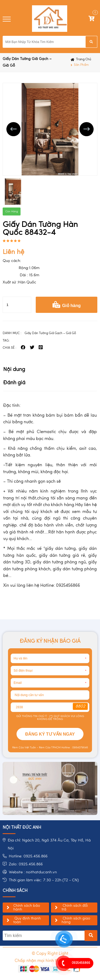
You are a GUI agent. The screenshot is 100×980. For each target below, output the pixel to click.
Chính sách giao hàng (76, 920)
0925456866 (81, 963)
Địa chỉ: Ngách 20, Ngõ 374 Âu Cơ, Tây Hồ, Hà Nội (49, 845)
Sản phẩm (81, 65)
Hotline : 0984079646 (74, 748)
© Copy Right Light (50, 954)
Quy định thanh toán (27, 920)
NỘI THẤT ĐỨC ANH (22, 828)
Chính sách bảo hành (27, 908)
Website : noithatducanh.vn (33, 872)
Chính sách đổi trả (75, 908)
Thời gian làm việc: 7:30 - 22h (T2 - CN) (44, 880)
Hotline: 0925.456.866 (28, 856)
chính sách (15, 891)
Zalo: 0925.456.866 (26, 864)
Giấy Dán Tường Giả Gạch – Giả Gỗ (27, 62)
